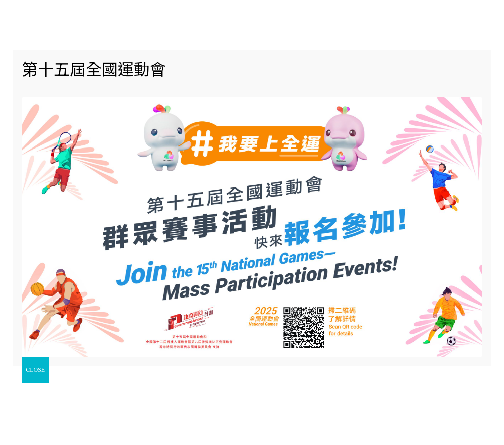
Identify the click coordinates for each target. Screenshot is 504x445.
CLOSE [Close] (35, 370)
